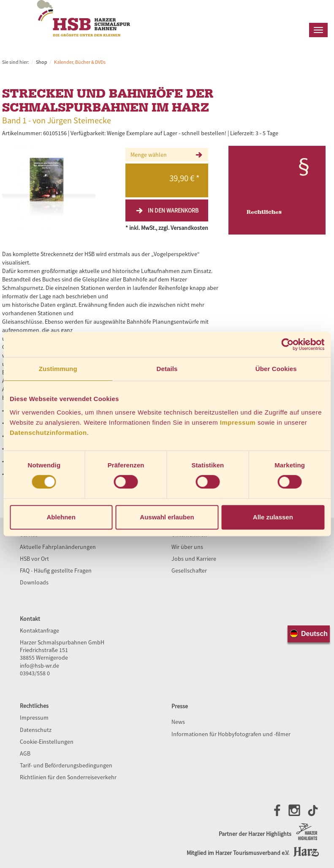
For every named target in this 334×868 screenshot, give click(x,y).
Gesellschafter (189, 570)
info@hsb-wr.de (39, 666)
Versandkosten (189, 228)
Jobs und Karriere (194, 559)
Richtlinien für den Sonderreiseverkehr (68, 777)
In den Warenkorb (167, 210)
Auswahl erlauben (167, 517)
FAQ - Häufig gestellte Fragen (56, 570)
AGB (25, 753)
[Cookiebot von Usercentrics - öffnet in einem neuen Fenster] (287, 344)
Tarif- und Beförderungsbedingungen (66, 765)
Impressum (238, 422)
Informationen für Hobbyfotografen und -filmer (231, 734)
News (178, 722)
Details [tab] (167, 369)
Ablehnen (61, 517)
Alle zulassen (273, 517)
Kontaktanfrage (39, 631)
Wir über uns (187, 547)
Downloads (34, 582)
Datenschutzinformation (48, 433)
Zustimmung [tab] (58, 369)
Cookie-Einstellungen (47, 742)
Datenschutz (36, 730)
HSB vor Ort (34, 559)
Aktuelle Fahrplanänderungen (58, 547)
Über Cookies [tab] (276, 369)
